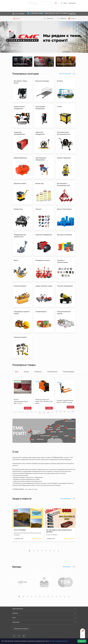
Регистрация (72, 3)
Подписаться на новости (21, 629)
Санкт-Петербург (20, 14)
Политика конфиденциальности (59, 641)
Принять (82, 641)
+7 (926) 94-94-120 (49, 13)
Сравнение (50, 18)
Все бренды (69, 569)
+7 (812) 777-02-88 (60, 13)
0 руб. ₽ (72, 19)
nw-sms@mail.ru (71, 13)
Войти (65, 3)
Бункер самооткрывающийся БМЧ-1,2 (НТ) (21, 402)
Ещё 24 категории (67, 74)
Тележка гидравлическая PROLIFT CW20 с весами (65, 402)
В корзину (27, 409)
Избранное (63, 18)
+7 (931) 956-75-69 (35, 13)
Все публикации (68, 501)
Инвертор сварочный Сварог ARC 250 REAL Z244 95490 (42, 402)
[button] (30, 553)
